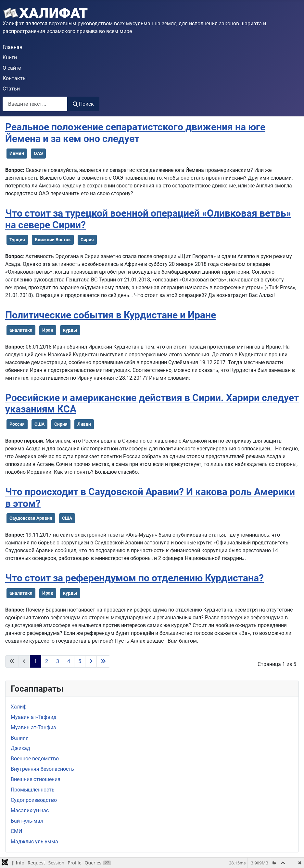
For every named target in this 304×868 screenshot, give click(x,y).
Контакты (15, 78)
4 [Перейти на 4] (69, 661)
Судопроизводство (34, 800)
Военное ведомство (35, 759)
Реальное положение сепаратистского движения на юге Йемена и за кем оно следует (135, 133)
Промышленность (33, 790)
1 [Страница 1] (36, 661)
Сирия (87, 240)
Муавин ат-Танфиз (33, 727)
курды (70, 330)
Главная (13, 47)
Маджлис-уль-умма (34, 842)
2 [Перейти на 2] (47, 661)
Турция (17, 240)
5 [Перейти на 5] (80, 661)
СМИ (16, 831)
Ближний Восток (53, 240)
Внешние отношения (36, 779)
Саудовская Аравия (31, 518)
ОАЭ (38, 153)
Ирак (48, 593)
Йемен (17, 153)
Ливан (84, 424)
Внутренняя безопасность (42, 769)
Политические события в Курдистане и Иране (111, 315)
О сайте (12, 68)
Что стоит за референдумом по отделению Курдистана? (134, 578)
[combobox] (35, 104)
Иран (48, 330)
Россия (17, 424)
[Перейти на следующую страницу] (91, 661)
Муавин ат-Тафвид (34, 717)
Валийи (20, 738)
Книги (10, 58)
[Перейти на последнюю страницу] (103, 661)
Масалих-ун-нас (30, 810)
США (39, 424)
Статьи (11, 89)
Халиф (19, 707)
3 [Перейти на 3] (58, 661)
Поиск (83, 104)
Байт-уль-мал (27, 821)
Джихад (20, 748)
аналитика (21, 330)
